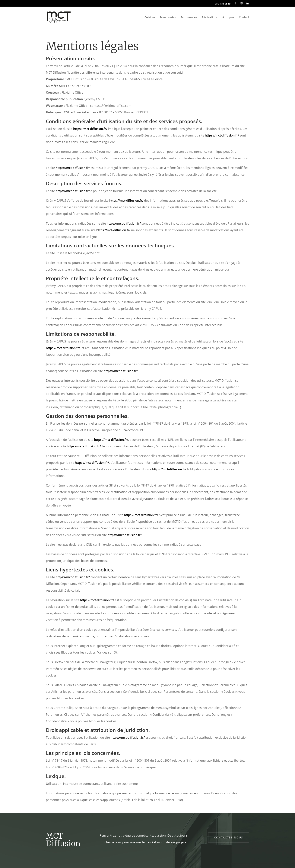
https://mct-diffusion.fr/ (90, 129)
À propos (228, 18)
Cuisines (150, 18)
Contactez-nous (229, 837)
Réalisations (210, 18)
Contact (244, 18)
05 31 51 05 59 (223, 4)
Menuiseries (168, 18)
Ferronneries (189, 18)
